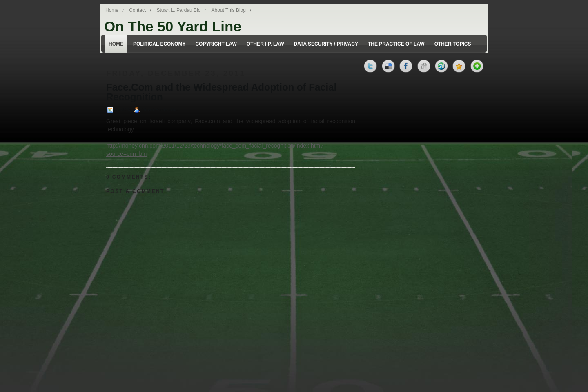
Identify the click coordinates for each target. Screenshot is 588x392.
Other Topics (453, 44)
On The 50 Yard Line (173, 26)
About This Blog (228, 10)
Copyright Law (216, 44)
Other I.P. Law (265, 44)
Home (112, 10)
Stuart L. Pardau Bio (178, 10)
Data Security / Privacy (326, 44)
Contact (137, 10)
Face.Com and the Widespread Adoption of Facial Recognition (221, 92)
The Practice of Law (396, 44)
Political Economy (159, 44)
